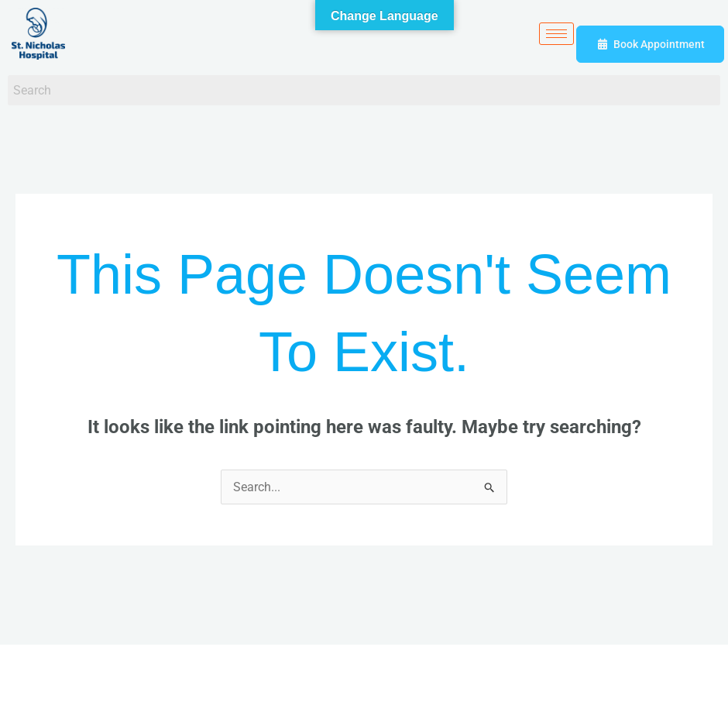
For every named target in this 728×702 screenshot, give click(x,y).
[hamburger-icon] (556, 34)
